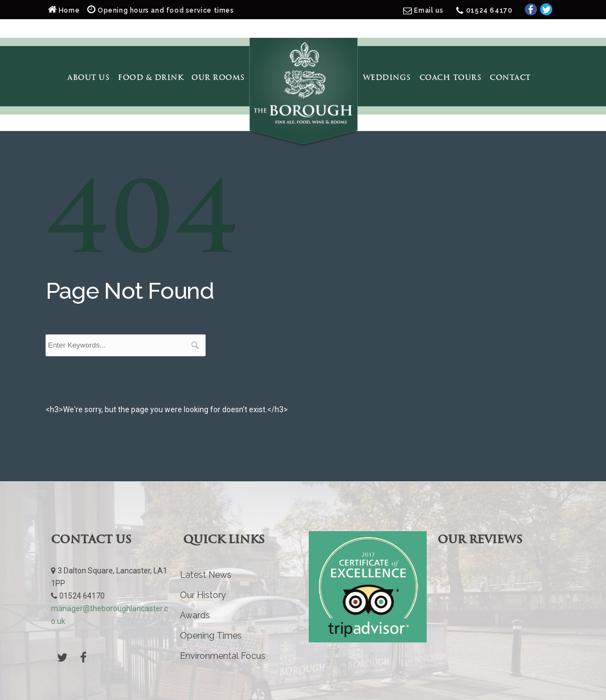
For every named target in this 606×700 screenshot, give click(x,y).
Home (65, 10)
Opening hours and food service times (161, 10)
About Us (89, 77)
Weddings (387, 77)
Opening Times (211, 636)
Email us (429, 10)
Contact (510, 77)
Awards (195, 615)
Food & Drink (151, 77)
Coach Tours (451, 77)
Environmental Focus (223, 656)
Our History (203, 595)
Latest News (206, 575)
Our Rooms (218, 77)
